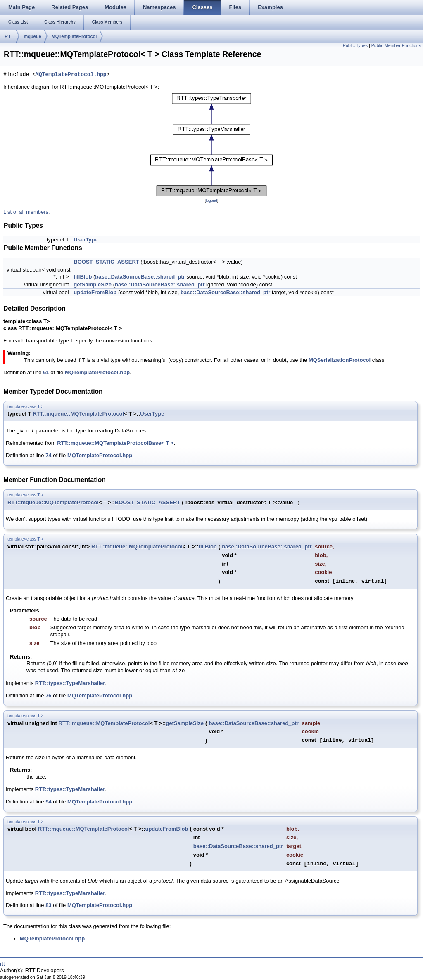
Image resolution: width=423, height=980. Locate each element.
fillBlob (83, 277)
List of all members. (27, 212)
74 (48, 455)
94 (48, 802)
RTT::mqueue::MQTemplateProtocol (78, 414)
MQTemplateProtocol (74, 36)
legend (211, 201)
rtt (2, 964)
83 (48, 905)
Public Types (355, 45)
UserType (86, 240)
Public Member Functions (396, 45)
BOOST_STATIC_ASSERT (106, 262)
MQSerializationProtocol (340, 360)
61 (46, 372)
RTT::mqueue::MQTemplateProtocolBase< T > (115, 443)
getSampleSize (93, 285)
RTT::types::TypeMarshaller (70, 683)
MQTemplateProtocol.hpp (71, 75)
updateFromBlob (95, 292)
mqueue (32, 36)
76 (48, 695)
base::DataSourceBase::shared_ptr (140, 277)
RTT (9, 36)
